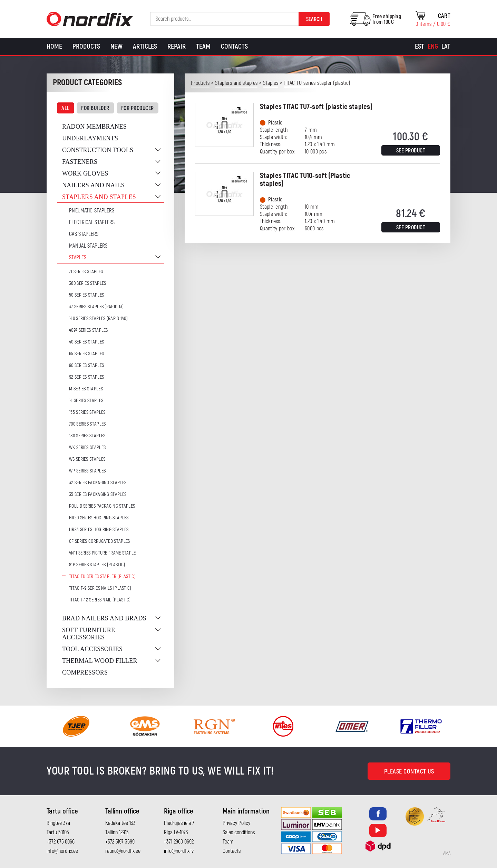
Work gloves (85, 173)
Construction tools (98, 150)
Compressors (85, 672)
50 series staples (86, 295)
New (116, 46)
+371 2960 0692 (179, 842)
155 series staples (87, 412)
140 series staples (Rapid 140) (98, 318)
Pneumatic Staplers (92, 211)
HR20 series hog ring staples (99, 518)
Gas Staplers (84, 234)
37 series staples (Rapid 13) (96, 307)
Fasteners (80, 162)
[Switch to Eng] (433, 47)
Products (86, 46)
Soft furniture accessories (89, 634)
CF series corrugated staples (99, 541)
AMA (447, 854)
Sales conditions (239, 832)
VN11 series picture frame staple (103, 553)
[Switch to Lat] (446, 47)
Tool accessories (92, 649)
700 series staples (87, 424)
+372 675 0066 (61, 842)
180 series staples (87, 436)
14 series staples (86, 401)
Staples (78, 258)
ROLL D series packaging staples (102, 506)
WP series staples (87, 471)
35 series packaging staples (98, 494)
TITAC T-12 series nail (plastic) (100, 600)
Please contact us (409, 772)
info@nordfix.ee (62, 851)
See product (411, 151)
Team (203, 46)
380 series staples (87, 283)
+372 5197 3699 (120, 842)
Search (314, 19)
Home (54, 46)
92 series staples (86, 377)
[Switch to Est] (420, 47)
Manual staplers (88, 246)
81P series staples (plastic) (97, 565)
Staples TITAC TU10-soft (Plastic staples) (305, 180)
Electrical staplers (92, 222)
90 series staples (86, 365)
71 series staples (86, 272)
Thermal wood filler (100, 661)
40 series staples (86, 342)
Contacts (234, 46)
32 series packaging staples (98, 483)
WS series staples (87, 459)
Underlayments (90, 138)
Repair (177, 46)
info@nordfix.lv (179, 851)
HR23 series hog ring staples (99, 530)
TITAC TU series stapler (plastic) (102, 576)
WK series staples (87, 447)
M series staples (86, 389)
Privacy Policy (236, 823)
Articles (145, 46)
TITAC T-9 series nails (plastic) (100, 588)
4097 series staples (89, 330)
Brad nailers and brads (104, 618)
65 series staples (86, 354)
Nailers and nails (93, 185)
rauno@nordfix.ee (123, 851)
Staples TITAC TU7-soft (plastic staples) (316, 107)
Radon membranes (94, 127)
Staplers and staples (99, 197)
